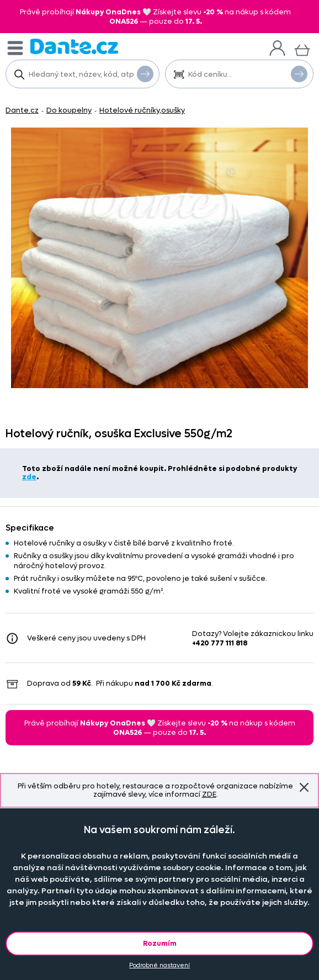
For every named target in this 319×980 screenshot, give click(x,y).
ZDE (209, 794)
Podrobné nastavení (159, 965)
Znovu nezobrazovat (304, 787)
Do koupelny (69, 110)
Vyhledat (145, 73)
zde (29, 477)
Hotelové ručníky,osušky (142, 110)
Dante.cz (22, 110)
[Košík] (302, 49)
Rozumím (160, 943)
